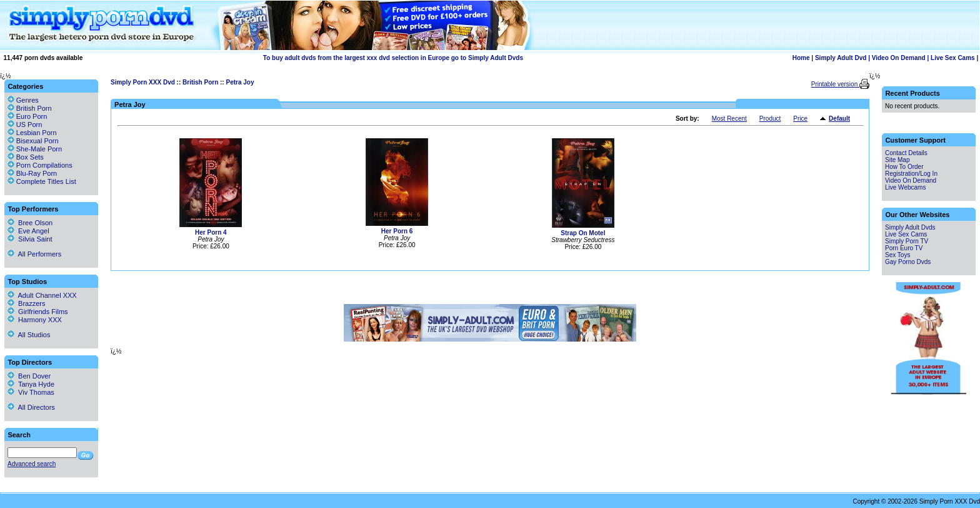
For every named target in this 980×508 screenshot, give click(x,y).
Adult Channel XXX (42, 295)
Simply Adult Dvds (910, 227)
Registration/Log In (911, 174)
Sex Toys (897, 255)
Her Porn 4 (211, 232)
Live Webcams (905, 187)
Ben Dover (29, 376)
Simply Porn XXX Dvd (143, 82)
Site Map (897, 160)
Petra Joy (240, 82)
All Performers (34, 254)
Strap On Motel (583, 233)
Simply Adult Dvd (841, 58)
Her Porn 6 (397, 231)
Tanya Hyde (31, 384)
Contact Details (906, 153)
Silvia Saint (30, 239)
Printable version (835, 84)
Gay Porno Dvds (908, 262)
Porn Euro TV (904, 248)
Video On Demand (899, 58)
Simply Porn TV (907, 241)
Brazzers (27, 303)
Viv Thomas (31, 392)
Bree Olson (30, 223)
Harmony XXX (35, 320)
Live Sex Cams (953, 58)
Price (800, 119)
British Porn (200, 82)
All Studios (29, 335)
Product (770, 119)
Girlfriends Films (38, 312)
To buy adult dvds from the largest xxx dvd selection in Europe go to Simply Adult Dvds (393, 58)
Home (801, 58)
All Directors (31, 407)
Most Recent (729, 119)
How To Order (904, 167)
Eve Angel (28, 231)
